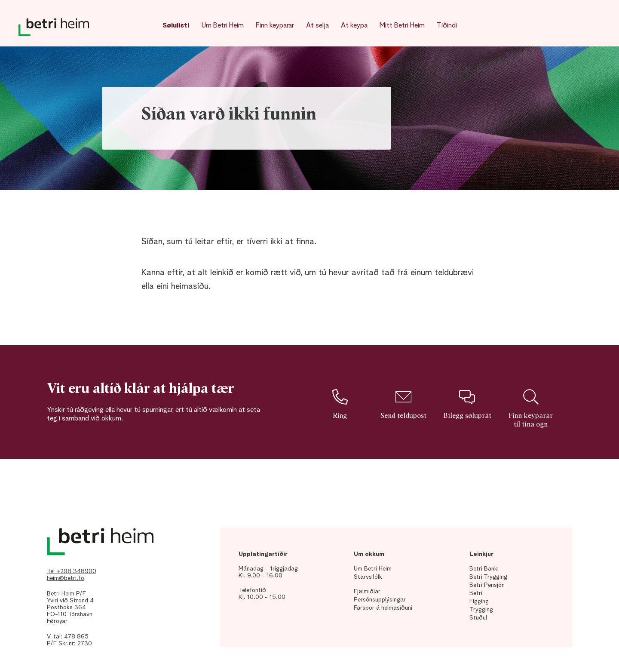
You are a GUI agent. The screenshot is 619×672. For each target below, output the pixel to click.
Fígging (479, 601)
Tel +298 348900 (72, 571)
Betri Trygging (488, 577)
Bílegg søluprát (467, 404)
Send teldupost (403, 404)
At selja (317, 26)
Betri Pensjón (487, 585)
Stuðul (478, 618)
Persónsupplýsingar (380, 600)
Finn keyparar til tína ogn (531, 408)
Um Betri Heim (223, 26)
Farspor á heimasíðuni (383, 608)
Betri (476, 593)
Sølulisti (176, 26)
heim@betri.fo (66, 578)
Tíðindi (447, 26)
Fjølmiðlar (367, 592)
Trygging (481, 610)
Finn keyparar (275, 26)
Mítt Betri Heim (402, 26)
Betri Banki (484, 569)
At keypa (354, 26)
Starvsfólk (368, 577)
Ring (340, 404)
